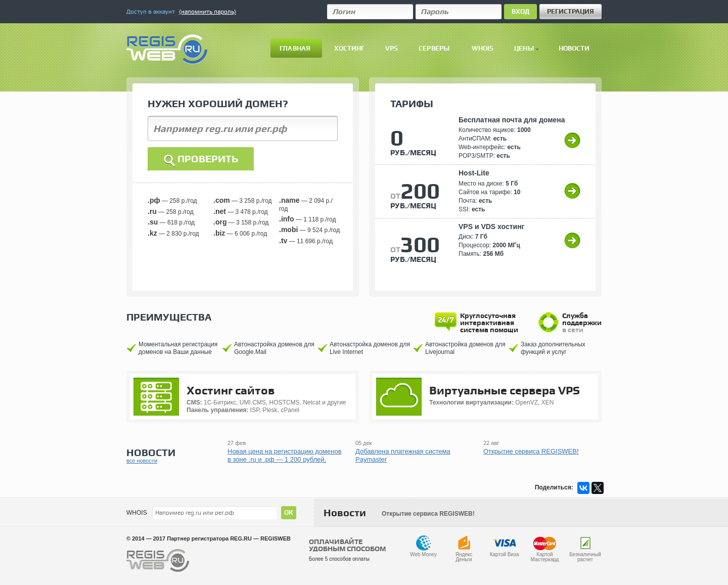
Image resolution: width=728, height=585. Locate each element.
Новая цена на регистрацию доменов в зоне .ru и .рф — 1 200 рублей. (285, 455)
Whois (483, 48)
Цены (527, 48)
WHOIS (137, 513)
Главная (295, 48)
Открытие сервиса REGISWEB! (531, 451)
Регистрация (571, 11)
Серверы (434, 48)
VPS (392, 48)
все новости (142, 461)
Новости (574, 48)
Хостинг (350, 48)
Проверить (201, 161)
